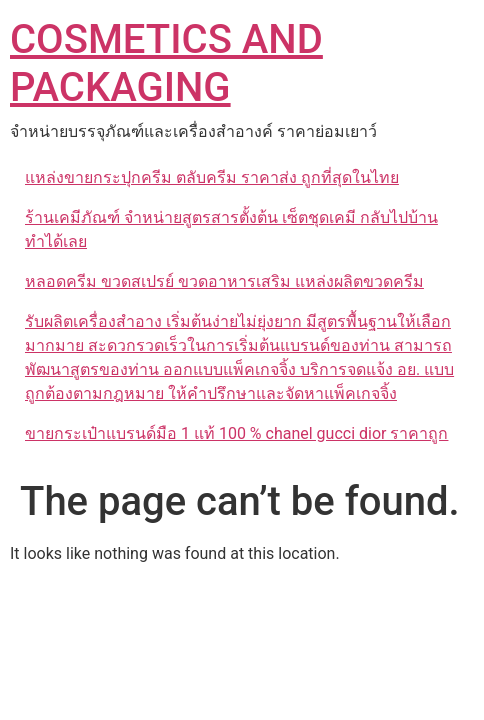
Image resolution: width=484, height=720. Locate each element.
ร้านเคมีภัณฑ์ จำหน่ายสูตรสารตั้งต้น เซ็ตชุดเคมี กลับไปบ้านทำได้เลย (231, 229)
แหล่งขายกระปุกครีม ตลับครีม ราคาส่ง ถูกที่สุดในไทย (212, 177)
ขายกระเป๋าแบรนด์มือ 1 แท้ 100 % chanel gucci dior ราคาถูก (236, 433)
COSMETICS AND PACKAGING (166, 63)
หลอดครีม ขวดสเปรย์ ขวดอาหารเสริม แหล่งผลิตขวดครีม (224, 281)
